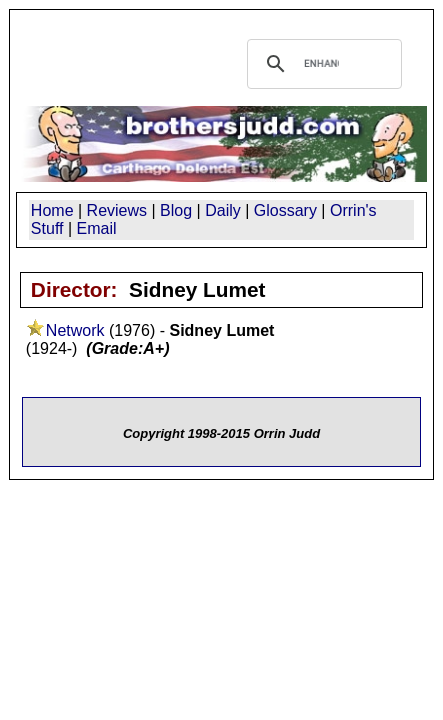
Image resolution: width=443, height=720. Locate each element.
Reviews (117, 210)
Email (97, 228)
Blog (176, 210)
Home (52, 210)
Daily (223, 210)
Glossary (285, 210)
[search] (322, 64)
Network (75, 330)
